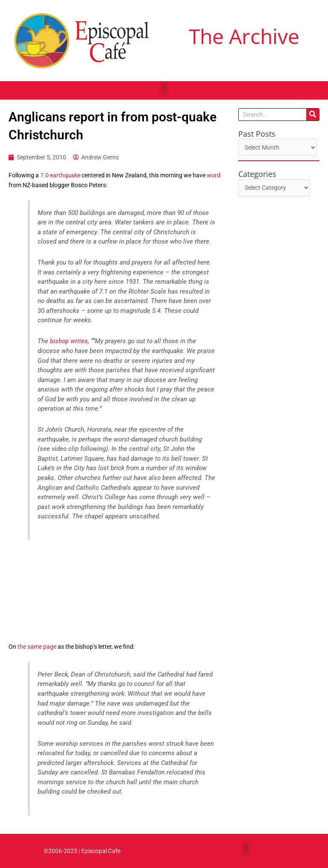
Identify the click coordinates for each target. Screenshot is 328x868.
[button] (164, 88)
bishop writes (69, 341)
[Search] (313, 115)
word (214, 175)
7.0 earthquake (60, 175)
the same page (37, 647)
